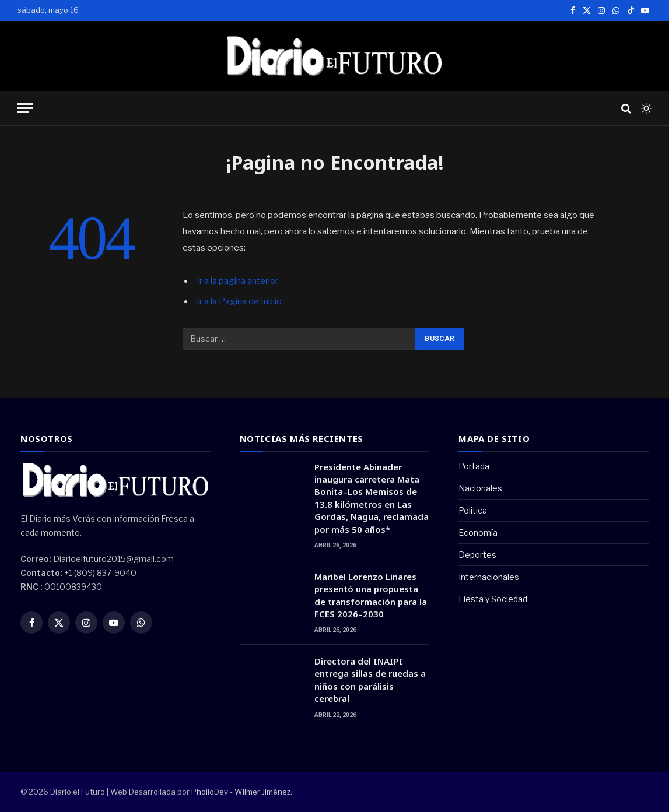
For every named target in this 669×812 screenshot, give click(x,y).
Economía (478, 532)
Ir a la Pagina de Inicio (239, 301)
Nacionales (480, 488)
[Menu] (25, 108)
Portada (474, 466)
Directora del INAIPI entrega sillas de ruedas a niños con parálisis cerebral (370, 680)
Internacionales (489, 577)
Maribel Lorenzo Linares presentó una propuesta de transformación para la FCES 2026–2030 (371, 595)
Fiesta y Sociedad (493, 599)
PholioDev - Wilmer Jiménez (241, 792)
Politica (473, 510)
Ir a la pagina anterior (237, 281)
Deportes (477, 555)
